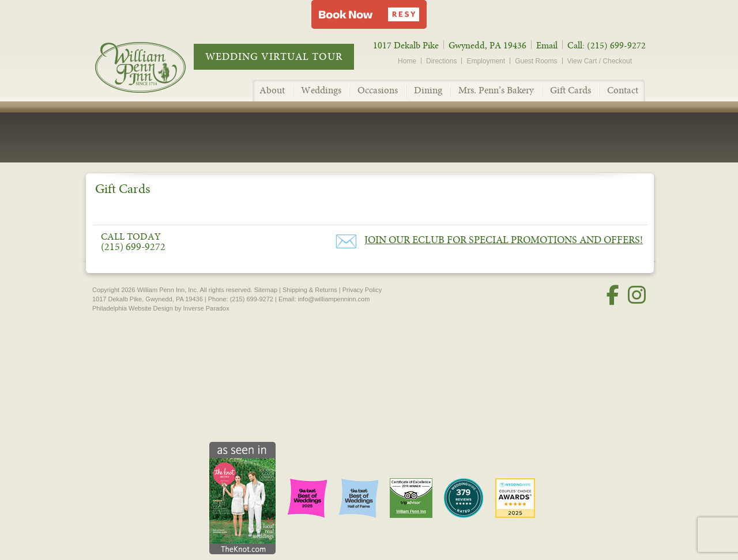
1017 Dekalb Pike (406, 46)
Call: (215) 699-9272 (607, 46)
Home (407, 61)
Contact (623, 90)
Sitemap (266, 290)
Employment (486, 61)
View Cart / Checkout (600, 61)
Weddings (321, 90)
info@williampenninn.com (334, 299)
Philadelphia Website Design (133, 308)
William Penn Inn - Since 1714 (153, 67)
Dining (428, 90)
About (272, 90)
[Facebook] (613, 295)
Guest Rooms (536, 61)
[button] (369, 14)
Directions (441, 61)
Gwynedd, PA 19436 (487, 46)
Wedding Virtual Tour (274, 57)
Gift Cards (571, 90)
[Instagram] (637, 295)
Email (547, 46)
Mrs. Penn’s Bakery (496, 90)
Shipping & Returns (310, 290)
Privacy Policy (362, 290)
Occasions (378, 90)
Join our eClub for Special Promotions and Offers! (504, 240)
